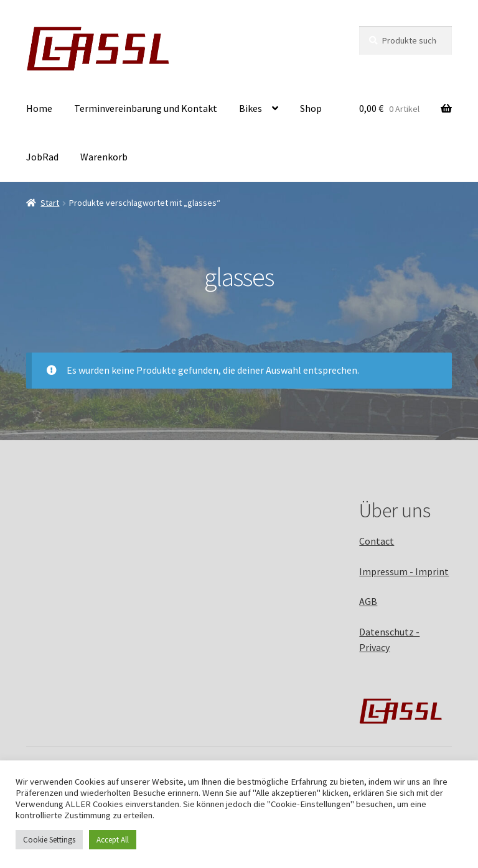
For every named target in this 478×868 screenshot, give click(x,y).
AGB (368, 601)
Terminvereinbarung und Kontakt (146, 108)
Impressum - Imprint (404, 571)
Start (50, 203)
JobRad (42, 157)
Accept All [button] (113, 840)
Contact (377, 541)
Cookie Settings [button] (49, 840)
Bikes (251, 108)
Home (39, 108)
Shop (311, 108)
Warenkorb (104, 157)
